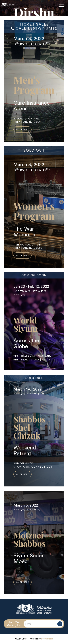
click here (23, 129)
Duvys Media (47, 639)
